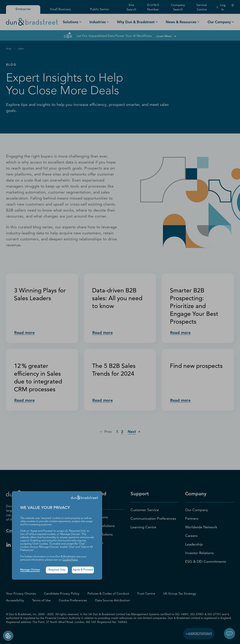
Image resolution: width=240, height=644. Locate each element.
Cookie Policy (70, 560)
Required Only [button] (57, 570)
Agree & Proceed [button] (83, 570)
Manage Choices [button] (30, 570)
